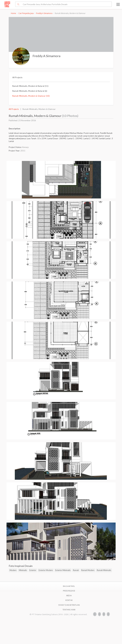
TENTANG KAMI (69, 610)
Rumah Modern (88, 570)
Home (13, 13)
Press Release (69, 591)
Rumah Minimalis (104, 570)
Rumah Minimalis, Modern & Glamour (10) (31, 96)
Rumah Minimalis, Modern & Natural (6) (30, 91)
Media (69, 596)
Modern (13, 570)
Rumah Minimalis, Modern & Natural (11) (30, 86)
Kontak (69, 600)
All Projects (17, 77)
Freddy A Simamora (44, 13)
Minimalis (23, 570)
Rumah (76, 570)
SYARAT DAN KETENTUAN (69, 605)
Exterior (33, 570)
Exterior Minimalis (63, 570)
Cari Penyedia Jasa (26, 13)
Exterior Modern (46, 570)
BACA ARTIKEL (69, 586)
